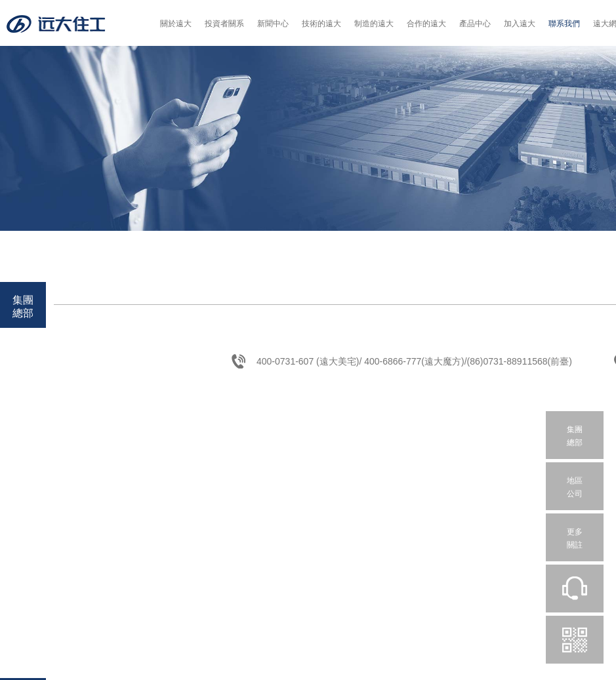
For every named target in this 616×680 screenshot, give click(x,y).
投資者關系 (224, 24)
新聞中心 (273, 24)
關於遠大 (176, 24)
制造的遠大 (374, 24)
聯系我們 (564, 24)
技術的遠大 (321, 24)
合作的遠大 (426, 24)
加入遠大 (520, 24)
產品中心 (475, 24)
